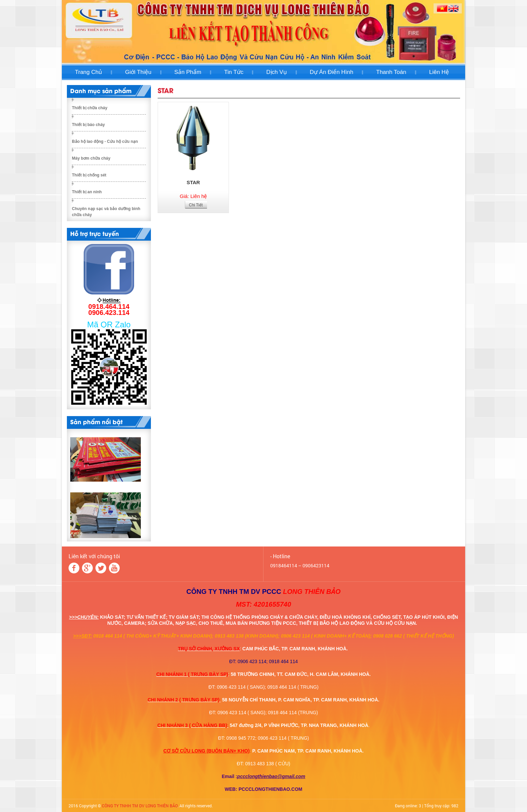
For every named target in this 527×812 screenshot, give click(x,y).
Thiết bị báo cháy (88, 125)
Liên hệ (439, 72)
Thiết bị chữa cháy (90, 108)
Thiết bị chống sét (89, 175)
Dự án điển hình (332, 72)
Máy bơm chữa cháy (91, 158)
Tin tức (234, 72)
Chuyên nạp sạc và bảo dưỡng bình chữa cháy (106, 212)
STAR (193, 182)
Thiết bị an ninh (87, 192)
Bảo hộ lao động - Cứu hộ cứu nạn (105, 141)
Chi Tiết (196, 205)
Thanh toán (391, 72)
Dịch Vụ (276, 72)
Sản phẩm (188, 72)
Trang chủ (89, 72)
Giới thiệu (138, 72)
